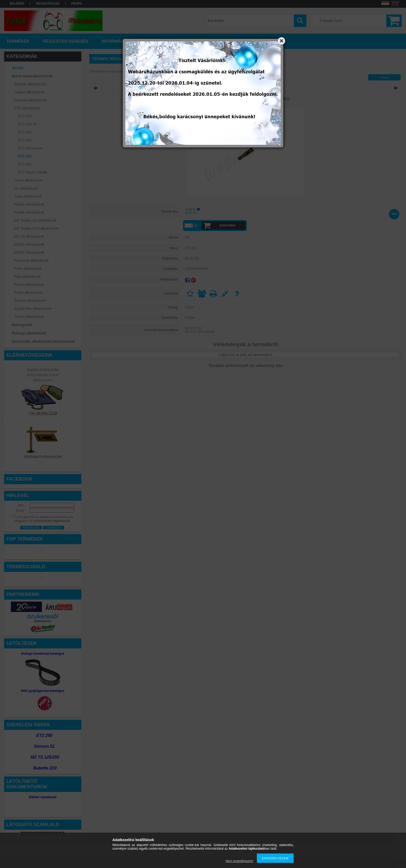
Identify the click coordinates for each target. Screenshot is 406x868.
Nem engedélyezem (239, 861)
